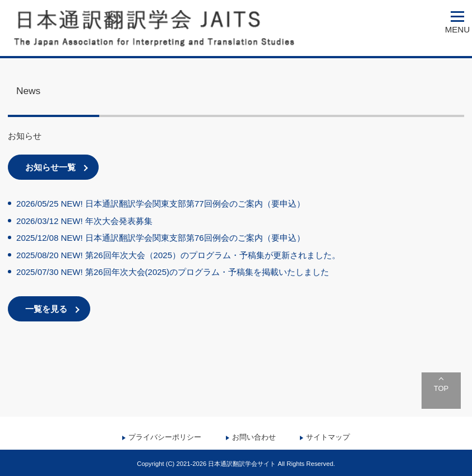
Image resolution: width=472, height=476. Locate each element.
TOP (441, 388)
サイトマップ (328, 437)
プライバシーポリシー (165, 437)
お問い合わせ (254, 437)
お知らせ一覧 (50, 167)
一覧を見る (46, 309)
